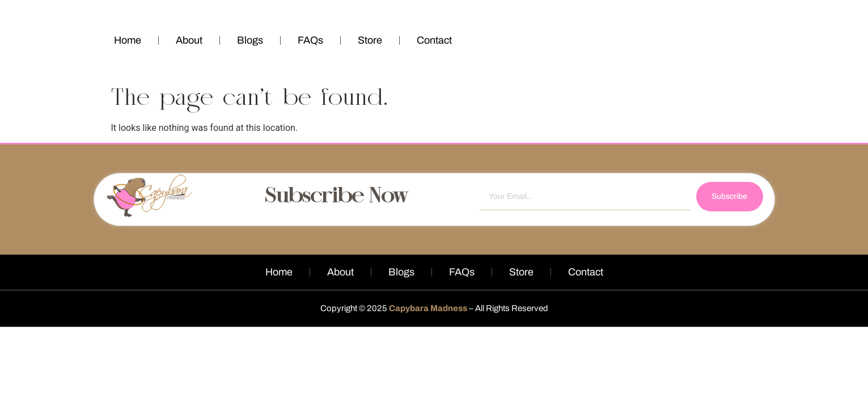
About (189, 40)
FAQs (310, 40)
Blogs (250, 40)
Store (370, 40)
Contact (434, 40)
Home (128, 40)
